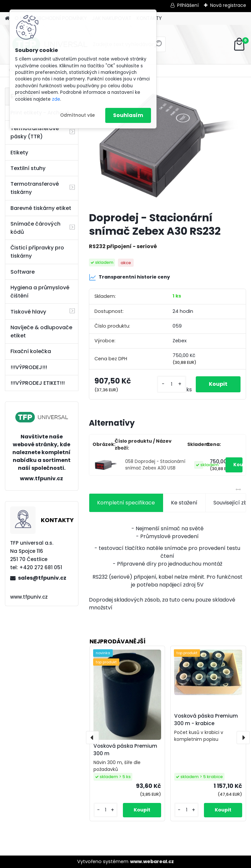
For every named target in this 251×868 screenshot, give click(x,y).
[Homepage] (7, 18)
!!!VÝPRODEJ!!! (29, 367)
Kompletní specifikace (126, 503)
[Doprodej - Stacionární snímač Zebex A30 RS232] (167, 147)
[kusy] (171, 384)
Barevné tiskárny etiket (41, 208)
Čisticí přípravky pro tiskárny (37, 252)
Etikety (19, 153)
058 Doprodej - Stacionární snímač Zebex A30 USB (155, 465)
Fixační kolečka (31, 351)
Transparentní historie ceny (129, 277)
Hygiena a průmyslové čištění (40, 292)
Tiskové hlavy (28, 312)
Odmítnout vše (77, 115)
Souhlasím (128, 115)
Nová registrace (228, 5)
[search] (158, 47)
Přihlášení (188, 5)
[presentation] (92, 738)
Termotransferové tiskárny (35, 188)
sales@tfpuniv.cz (42, 578)
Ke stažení (184, 503)
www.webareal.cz (152, 861)
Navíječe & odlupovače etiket (41, 332)
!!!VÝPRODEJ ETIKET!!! (38, 383)
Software (23, 272)
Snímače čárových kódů (35, 228)
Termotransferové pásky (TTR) (35, 132)
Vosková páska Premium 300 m (125, 750)
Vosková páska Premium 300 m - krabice (206, 720)
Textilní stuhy (28, 168)
